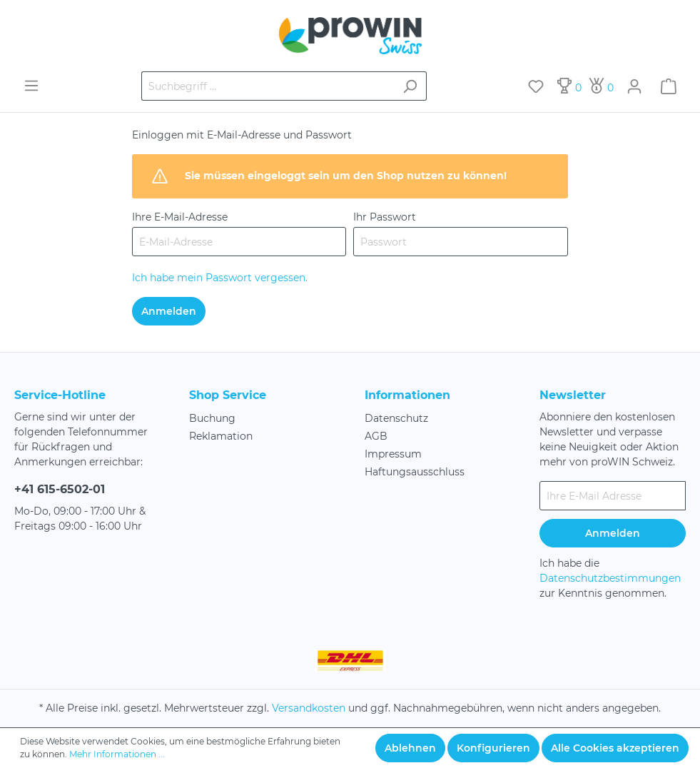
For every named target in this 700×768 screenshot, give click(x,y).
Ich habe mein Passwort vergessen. (220, 278)
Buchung (212, 418)
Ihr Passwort (385, 217)
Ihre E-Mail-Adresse (180, 217)
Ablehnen (410, 748)
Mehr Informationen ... (117, 754)
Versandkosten (309, 708)
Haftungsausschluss (415, 472)
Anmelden (169, 311)
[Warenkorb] (669, 86)
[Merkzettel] (536, 86)
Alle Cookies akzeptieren (615, 748)
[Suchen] (410, 86)
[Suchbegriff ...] (268, 86)
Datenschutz (396, 418)
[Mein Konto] (634, 86)
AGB (376, 436)
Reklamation (221, 436)
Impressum (393, 454)
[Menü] (31, 86)
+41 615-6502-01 (60, 489)
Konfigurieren (493, 748)
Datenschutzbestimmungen (610, 578)
